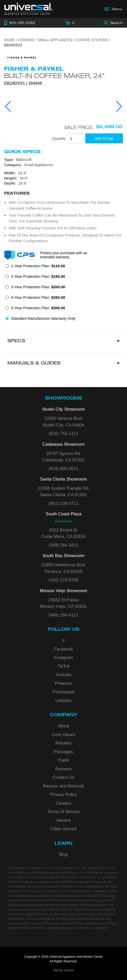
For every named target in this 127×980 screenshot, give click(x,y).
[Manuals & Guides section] (63, 364)
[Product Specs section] (63, 341)
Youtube (63, 675)
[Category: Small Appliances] (63, 165)
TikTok (64, 666)
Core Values (63, 735)
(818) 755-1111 (63, 434)
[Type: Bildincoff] (63, 160)
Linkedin (63, 701)
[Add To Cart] (104, 138)
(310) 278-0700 (63, 580)
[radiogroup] (63, 294)
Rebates (63, 743)
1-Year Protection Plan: (38, 266)
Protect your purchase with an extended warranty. (64, 255)
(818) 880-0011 (63, 469)
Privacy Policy (63, 795)
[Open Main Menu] (113, 9)
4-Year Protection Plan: (38, 297)
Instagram (63, 658)
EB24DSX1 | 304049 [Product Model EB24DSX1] (23, 83)
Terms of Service (64, 812)
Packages (64, 752)
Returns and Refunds (64, 786)
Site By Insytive (63, 970)
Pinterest (63, 683)
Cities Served (63, 829)
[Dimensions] (63, 178)
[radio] (35, 267)
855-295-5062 (96, 896)
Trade (63, 760)
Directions (63, 521)
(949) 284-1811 (63, 545)
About (63, 726)
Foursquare (64, 692)
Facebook (64, 649)
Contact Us (63, 777)
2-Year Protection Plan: (38, 276)
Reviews (63, 769)
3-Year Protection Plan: (38, 287)
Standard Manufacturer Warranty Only (43, 318)
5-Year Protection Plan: (38, 308)
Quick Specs (22, 152)
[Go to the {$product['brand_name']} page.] (22, 57)
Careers (63, 803)
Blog (63, 854)
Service (64, 820)
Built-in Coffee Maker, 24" (54, 76)
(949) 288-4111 (63, 615)
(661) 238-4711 (63, 503)
